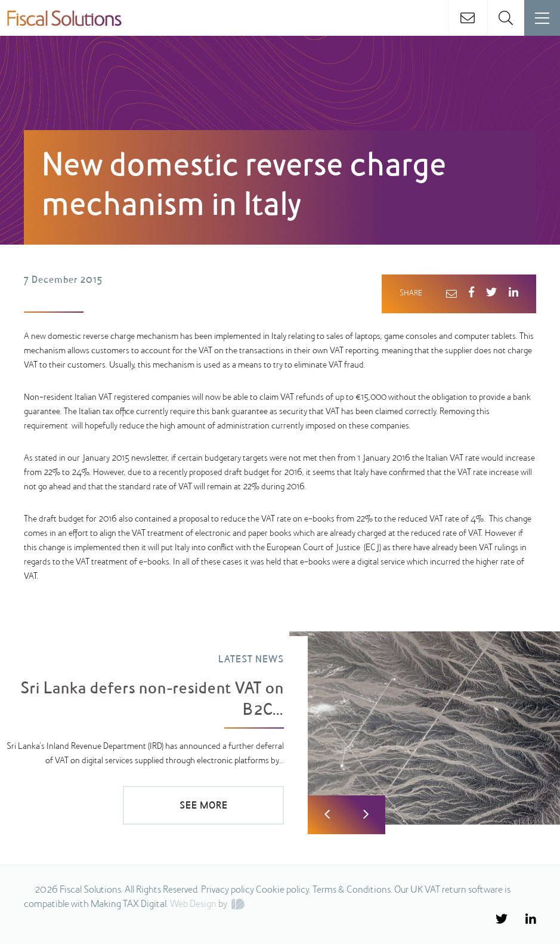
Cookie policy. (283, 890)
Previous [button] (327, 815)
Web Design (193, 905)
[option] (280, 728)
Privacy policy (228, 890)
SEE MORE (204, 806)
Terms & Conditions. (352, 890)
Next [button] (366, 815)
